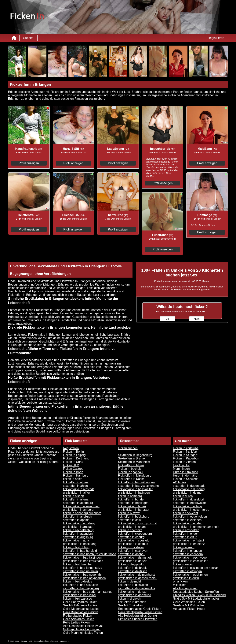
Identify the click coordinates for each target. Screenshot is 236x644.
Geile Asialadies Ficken (79, 619)
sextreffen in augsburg (78, 537)
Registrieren (216, 38)
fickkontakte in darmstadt (135, 558)
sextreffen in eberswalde (189, 503)
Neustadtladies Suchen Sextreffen (196, 592)
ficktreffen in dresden (132, 602)
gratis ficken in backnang (80, 544)
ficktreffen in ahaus (76, 482)
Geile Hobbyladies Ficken (80, 602)
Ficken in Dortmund (76, 458)
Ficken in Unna (73, 462)
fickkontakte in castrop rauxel (138, 523)
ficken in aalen (73, 479)
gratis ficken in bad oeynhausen (84, 578)
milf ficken (180, 585)
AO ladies (180, 482)
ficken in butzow (129, 513)
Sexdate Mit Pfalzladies (189, 605)
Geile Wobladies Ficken (189, 602)
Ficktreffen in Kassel (132, 479)
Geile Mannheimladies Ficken (83, 633)
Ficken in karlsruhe (186, 448)
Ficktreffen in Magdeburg (135, 476)
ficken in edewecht (186, 513)
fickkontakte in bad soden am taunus (88, 592)
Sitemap (24, 641)
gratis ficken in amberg (78, 510)
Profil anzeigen (29, 163)
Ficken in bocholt (129, 469)
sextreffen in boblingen (133, 503)
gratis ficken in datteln (133, 561)
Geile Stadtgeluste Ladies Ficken (140, 612)
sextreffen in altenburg (78, 503)
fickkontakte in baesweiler (135, 489)
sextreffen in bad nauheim (81, 571)
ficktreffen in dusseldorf (189, 499)
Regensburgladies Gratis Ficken (140, 609)
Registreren (71, 448)
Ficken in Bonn (73, 472)
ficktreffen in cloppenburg (135, 534)
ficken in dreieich (129, 599)
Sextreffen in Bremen (132, 458)
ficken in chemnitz (130, 530)
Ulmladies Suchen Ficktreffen (138, 619)
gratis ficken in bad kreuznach (83, 561)
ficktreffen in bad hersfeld (80, 551)
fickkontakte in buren (132, 506)
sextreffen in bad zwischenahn (138, 486)
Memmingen (181, 469)
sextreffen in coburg (131, 537)
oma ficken (180, 581)
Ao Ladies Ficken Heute (189, 609)
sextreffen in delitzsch (133, 571)
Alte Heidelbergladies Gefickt (138, 616)
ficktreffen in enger (185, 534)
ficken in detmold (129, 581)
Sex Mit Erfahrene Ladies (80, 605)
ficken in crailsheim (131, 547)
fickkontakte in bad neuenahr (83, 575)
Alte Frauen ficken (185, 588)
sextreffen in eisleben (187, 520)
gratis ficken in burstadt (134, 510)
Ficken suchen (128, 448)
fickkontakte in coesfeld (134, 540)
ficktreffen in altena (76, 499)
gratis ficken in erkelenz (189, 544)
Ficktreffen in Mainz (131, 465)
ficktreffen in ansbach (77, 517)
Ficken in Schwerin (186, 479)
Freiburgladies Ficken (78, 616)
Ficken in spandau (130, 472)
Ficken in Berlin (73, 452)
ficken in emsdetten (186, 530)
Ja (167, 319)
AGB (31, 641)
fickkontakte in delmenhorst (136, 575)
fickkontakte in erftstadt (189, 540)
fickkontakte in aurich (77, 540)
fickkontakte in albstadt (78, 489)
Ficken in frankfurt (185, 452)
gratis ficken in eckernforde (191, 510)
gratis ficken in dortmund (135, 595)
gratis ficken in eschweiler (190, 561)
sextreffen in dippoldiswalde (137, 588)
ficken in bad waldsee (78, 599)
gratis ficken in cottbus (133, 544)
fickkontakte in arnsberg (79, 523)
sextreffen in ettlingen (187, 571)
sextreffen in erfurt (185, 537)
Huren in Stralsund (186, 472)
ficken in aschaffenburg (79, 530)
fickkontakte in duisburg (189, 489)
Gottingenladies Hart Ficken (82, 629)
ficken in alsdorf (74, 496)
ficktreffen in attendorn (78, 534)
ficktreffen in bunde (131, 499)
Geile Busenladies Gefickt (80, 612)
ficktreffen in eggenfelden (190, 517)
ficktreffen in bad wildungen (136, 482)
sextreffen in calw (130, 520)
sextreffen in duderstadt (189, 486)
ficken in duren (183, 496)
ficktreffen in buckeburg (134, 517)
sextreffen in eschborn (188, 554)
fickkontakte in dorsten (133, 592)
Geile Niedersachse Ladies (81, 609)
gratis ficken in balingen (134, 493)
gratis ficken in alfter (77, 493)
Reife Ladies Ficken (76, 622)
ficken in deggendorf (132, 564)
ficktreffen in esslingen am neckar (196, 568)
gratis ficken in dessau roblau (138, 578)
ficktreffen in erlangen (188, 551)
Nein (197, 319)
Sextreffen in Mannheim (134, 462)
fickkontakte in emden (188, 523)
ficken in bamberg (130, 496)
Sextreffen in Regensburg (135, 455)
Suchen (28, 38)
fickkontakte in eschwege (190, 558)
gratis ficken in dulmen (188, 493)
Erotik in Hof (181, 465)
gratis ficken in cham (132, 527)
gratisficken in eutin (186, 578)
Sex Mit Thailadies (130, 605)
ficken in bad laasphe (77, 564)
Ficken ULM (71, 465)
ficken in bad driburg (77, 547)
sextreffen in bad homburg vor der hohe (90, 554)
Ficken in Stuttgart (185, 455)
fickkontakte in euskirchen (190, 575)
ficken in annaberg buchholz (82, 513)
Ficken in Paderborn (187, 458)
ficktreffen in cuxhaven (133, 551)
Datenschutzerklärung (42, 641)
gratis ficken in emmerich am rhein (196, 527)
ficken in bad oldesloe (78, 581)
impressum (64, 641)
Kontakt (55, 641)
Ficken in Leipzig (74, 455)
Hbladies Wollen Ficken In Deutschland (199, 595)
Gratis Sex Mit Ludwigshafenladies (196, 599)
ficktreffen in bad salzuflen (81, 585)
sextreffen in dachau (132, 554)
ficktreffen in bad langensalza (83, 568)
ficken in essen (183, 564)
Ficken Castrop (73, 469)
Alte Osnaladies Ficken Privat (83, 626)
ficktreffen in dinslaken (133, 585)
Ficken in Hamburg (76, 476)
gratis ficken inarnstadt (78, 527)
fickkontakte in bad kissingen (82, 558)
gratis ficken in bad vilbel (80, 595)
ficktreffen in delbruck (132, 568)
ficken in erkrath (184, 547)
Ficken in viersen (184, 462)
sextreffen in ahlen (75, 486)
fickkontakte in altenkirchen (81, 506)
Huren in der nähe (185, 476)
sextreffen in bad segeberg (81, 588)
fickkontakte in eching (188, 506)
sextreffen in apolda (76, 520)
